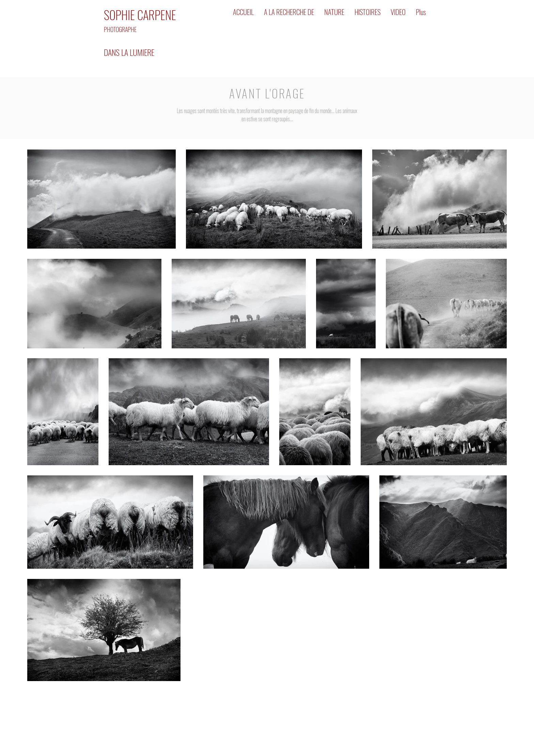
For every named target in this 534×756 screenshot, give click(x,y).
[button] (289, 12)
